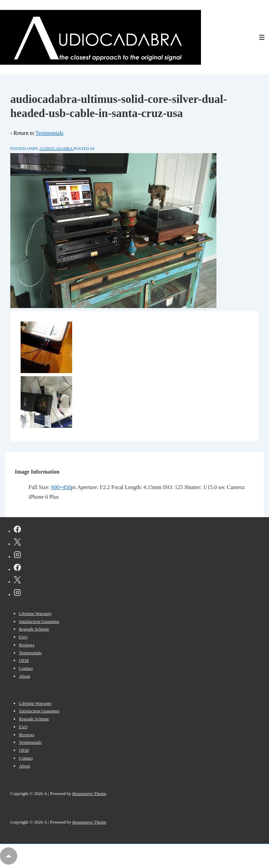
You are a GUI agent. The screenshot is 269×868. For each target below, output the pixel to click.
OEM (24, 660)
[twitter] (17, 543)
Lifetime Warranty (35, 613)
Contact (26, 668)
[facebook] (17, 530)
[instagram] (17, 556)
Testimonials (49, 133)
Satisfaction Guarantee (39, 621)
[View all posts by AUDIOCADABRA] (56, 149)
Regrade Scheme (34, 629)
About (25, 676)
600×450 (61, 487)
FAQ (23, 637)
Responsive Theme (89, 793)
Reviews (27, 645)
